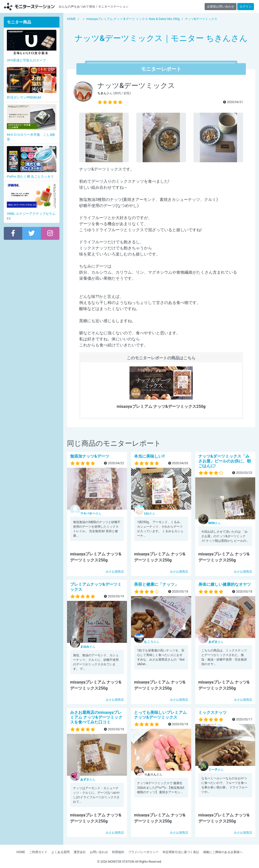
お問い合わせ (99, 852)
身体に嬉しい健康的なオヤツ (225, 584)
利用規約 (118, 852)
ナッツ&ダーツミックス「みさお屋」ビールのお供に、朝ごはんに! (225, 461)
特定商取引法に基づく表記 (181, 852)
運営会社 (80, 852)
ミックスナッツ (212, 712)
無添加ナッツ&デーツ (90, 456)
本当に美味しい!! (149, 456)
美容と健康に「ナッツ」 (156, 584)
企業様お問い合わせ (221, 7)
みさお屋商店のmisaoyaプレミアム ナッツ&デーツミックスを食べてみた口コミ (96, 717)
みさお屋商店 (115, 572)
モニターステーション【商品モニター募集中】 (29, 6)
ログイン (246, 7)
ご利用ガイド (38, 852)
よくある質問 (60, 852)
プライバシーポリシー (143, 852)
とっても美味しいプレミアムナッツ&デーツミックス (160, 715)
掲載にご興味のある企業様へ (223, 852)
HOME (21, 852)
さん (91, 513)
